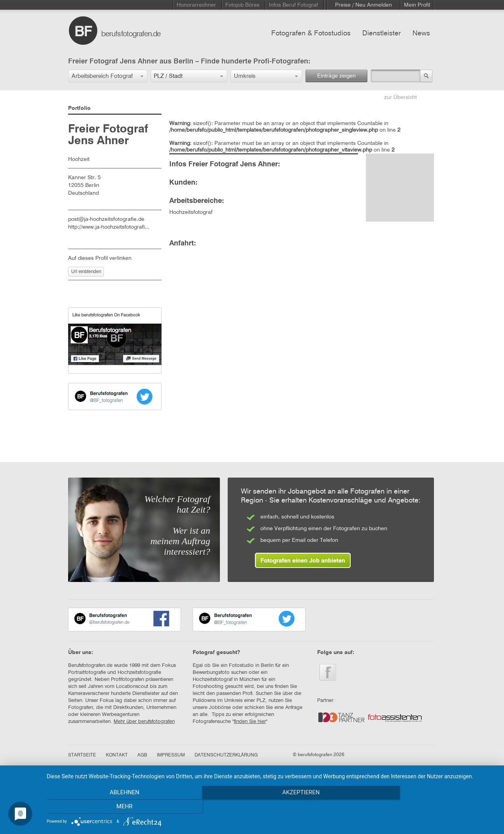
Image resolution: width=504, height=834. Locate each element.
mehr (429, 807)
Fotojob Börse (242, 5)
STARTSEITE (82, 755)
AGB (142, 755)
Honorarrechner (196, 5)
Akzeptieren (271, 807)
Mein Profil (417, 5)
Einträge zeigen (336, 76)
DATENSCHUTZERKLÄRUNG (226, 755)
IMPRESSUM (171, 755)
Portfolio (79, 108)
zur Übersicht (400, 97)
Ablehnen (114, 807)
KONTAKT (117, 755)
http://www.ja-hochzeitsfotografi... (109, 227)
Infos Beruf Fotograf (293, 5)
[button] (108, 76)
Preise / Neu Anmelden (364, 5)
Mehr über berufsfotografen (144, 722)
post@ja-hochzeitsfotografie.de (106, 219)
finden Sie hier (250, 722)
